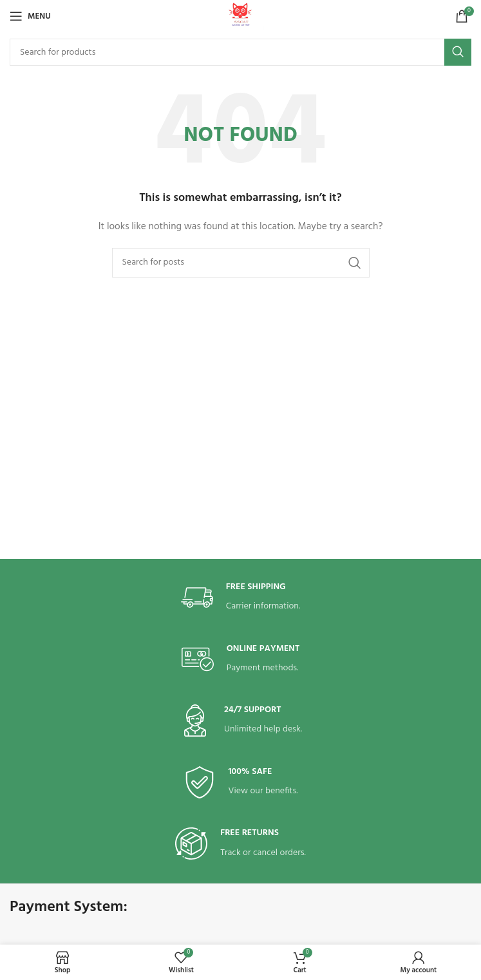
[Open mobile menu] (30, 16)
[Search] (240, 52)
